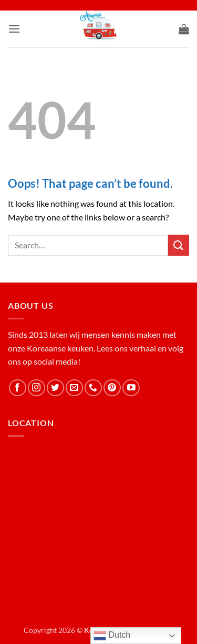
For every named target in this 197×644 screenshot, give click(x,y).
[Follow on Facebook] (18, 388)
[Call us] (93, 388)
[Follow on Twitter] (55, 388)
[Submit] (179, 245)
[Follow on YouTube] (131, 388)
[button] (14, 29)
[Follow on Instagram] (37, 388)
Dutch (112, 636)
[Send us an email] (74, 388)
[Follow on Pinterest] (112, 388)
